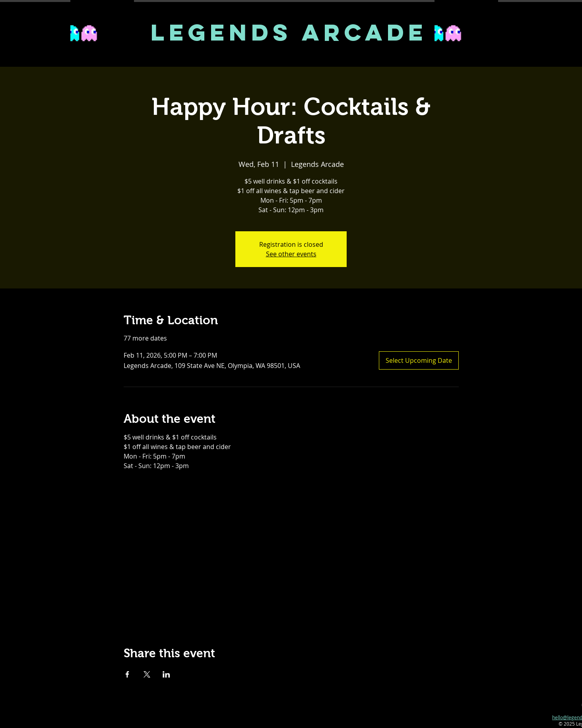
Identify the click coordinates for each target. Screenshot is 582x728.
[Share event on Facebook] (127, 674)
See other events (291, 254)
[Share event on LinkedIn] (166, 674)
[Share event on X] (147, 674)
